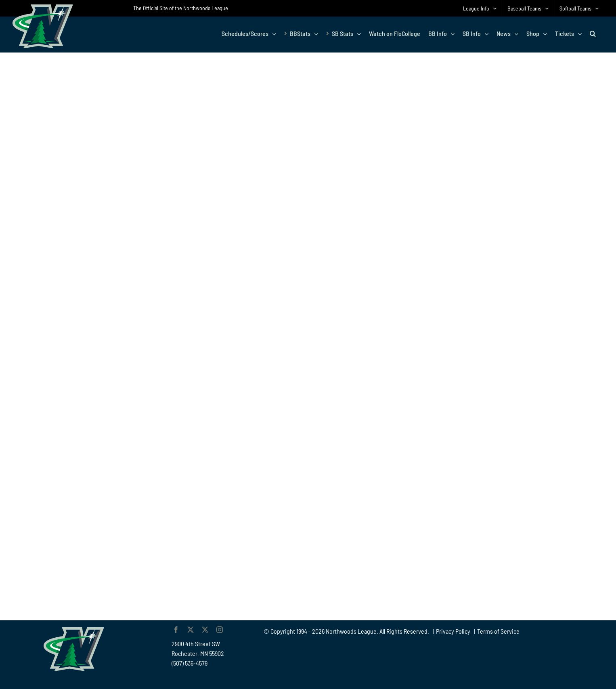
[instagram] (220, 630)
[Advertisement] (525, 453)
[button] (593, 34)
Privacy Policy (453, 631)
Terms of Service (498, 631)
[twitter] (191, 630)
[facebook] (176, 630)
